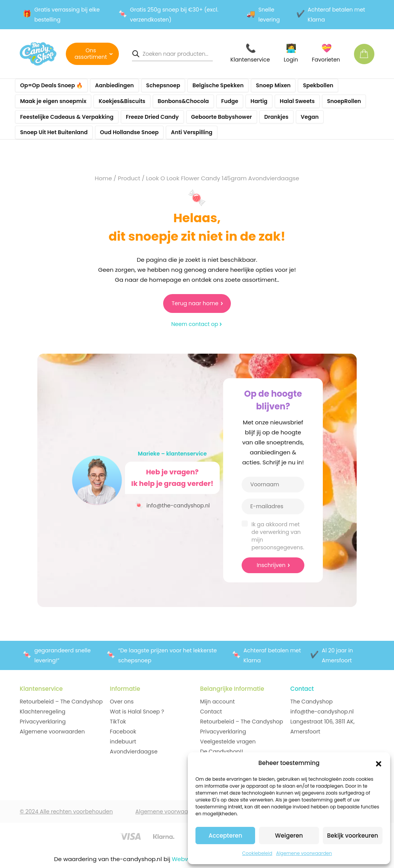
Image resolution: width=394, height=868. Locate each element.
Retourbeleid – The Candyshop (61, 702)
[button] (379, 763)
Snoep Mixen (273, 85)
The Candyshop (311, 702)
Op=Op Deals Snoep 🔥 (51, 85)
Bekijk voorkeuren (353, 836)
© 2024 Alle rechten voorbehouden (66, 811)
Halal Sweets (297, 101)
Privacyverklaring (43, 722)
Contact (211, 712)
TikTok (118, 722)
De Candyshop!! (222, 752)
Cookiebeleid (257, 853)
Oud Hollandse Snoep (129, 132)
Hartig (259, 101)
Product (129, 178)
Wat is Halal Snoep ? (137, 712)
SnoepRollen (344, 101)
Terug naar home (195, 303)
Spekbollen (318, 85)
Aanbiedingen (114, 85)
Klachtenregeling (43, 712)
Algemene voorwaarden (304, 853)
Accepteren (225, 836)
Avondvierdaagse (134, 752)
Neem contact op (195, 324)
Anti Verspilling (192, 132)
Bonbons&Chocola (183, 101)
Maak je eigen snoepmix (53, 101)
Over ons (122, 702)
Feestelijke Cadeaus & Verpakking (67, 117)
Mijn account (217, 702)
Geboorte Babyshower (222, 117)
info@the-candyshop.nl (172, 505)
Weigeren (289, 836)
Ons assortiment (91, 54)
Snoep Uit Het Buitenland (54, 132)
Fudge (230, 101)
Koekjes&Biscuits (122, 101)
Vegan (310, 117)
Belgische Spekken (218, 85)
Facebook (123, 732)
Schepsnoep (163, 85)
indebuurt (123, 742)
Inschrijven (271, 565)
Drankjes (276, 117)
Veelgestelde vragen (228, 742)
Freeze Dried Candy (152, 117)
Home (103, 178)
